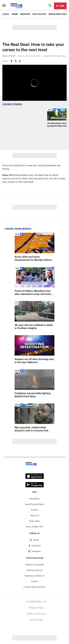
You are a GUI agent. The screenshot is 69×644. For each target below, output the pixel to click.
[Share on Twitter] (16, 61)
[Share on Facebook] (11, 61)
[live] (60, 6)
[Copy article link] (20, 61)
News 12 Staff (9, 56)
